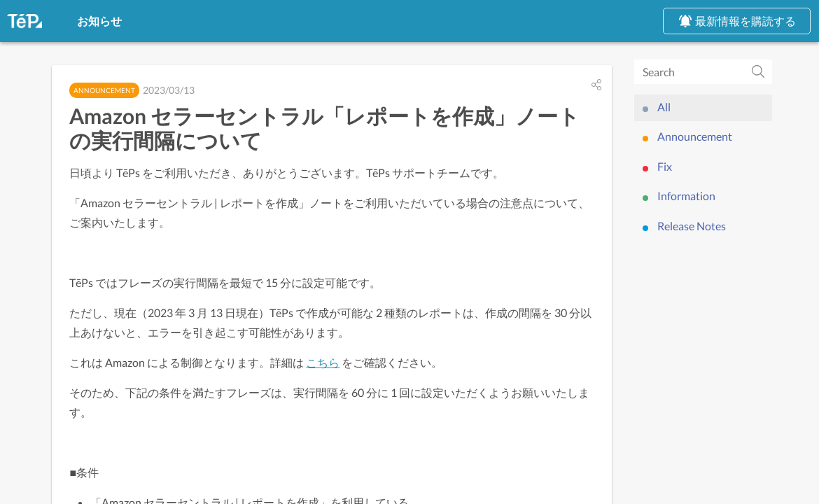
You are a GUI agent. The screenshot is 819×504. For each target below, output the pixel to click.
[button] (596, 90)
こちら (333, 378)
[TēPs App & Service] (24, 21)
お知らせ (84, 20)
